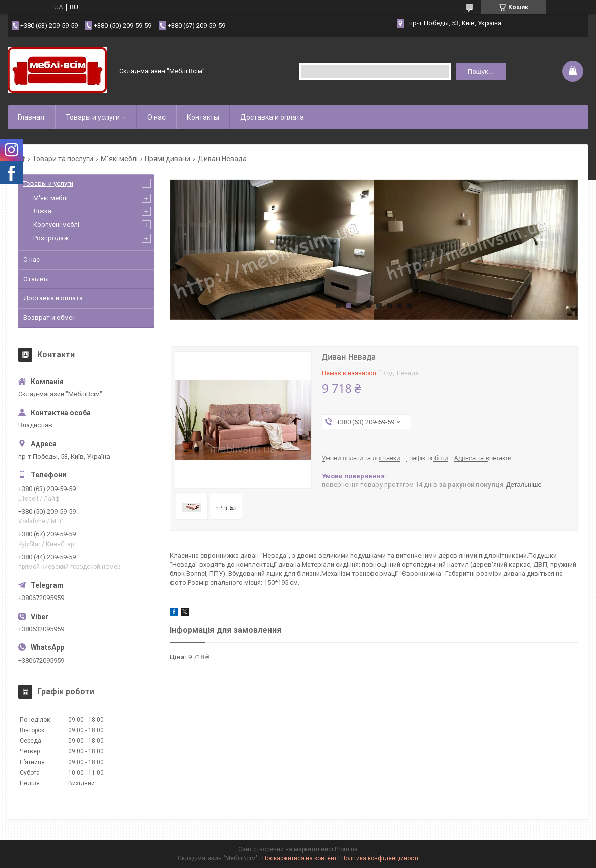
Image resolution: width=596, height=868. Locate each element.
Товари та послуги (63, 159)
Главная (31, 117)
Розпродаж (51, 238)
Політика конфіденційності (380, 858)
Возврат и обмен (49, 318)
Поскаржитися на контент (300, 858)
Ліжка (42, 211)
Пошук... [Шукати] (481, 71)
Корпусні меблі (56, 224)
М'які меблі (119, 159)
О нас (156, 117)
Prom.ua (346, 849)
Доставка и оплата (272, 117)
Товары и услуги (93, 117)
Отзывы (36, 279)
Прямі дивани (168, 159)
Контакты (203, 117)
